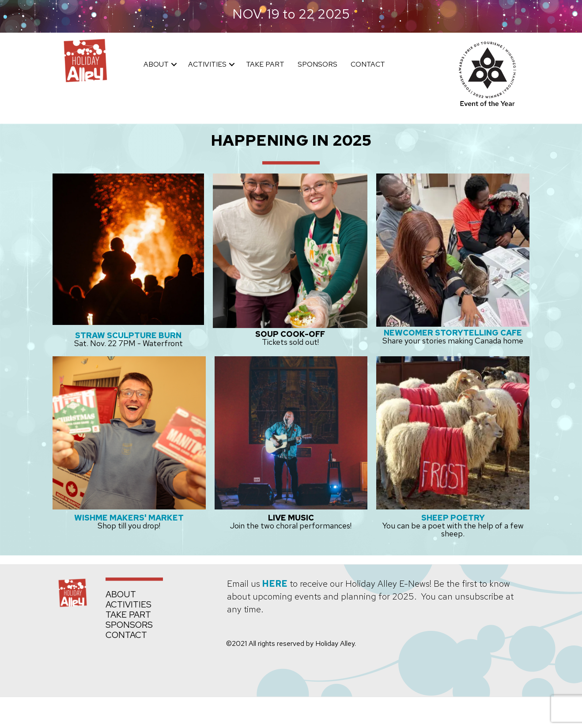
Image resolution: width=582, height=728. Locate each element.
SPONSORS (317, 64)
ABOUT (156, 64)
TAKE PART (265, 64)
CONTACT (368, 64)
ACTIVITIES (207, 64)
